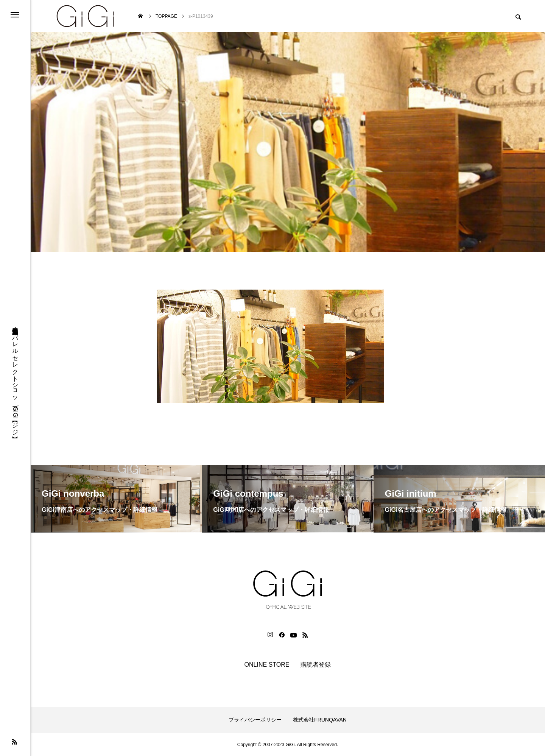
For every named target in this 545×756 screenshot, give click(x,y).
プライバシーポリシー (255, 720)
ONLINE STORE (267, 665)
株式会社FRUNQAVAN (320, 720)
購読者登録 (316, 665)
